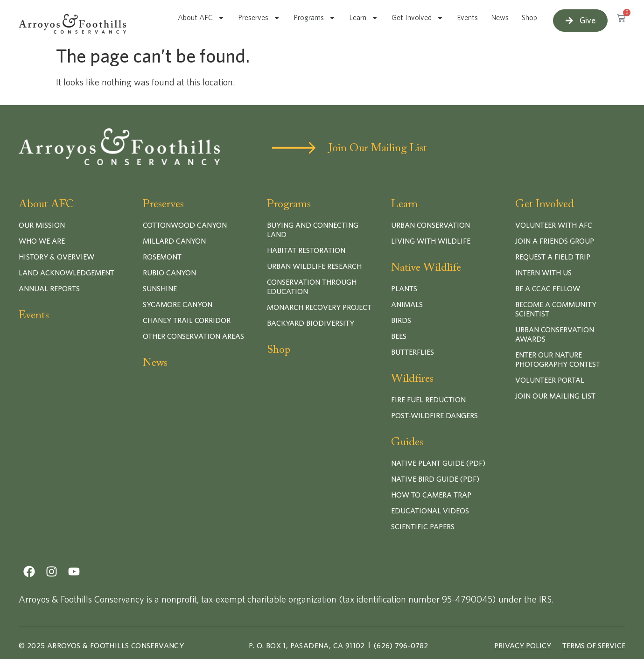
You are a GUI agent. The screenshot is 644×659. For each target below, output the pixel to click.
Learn (364, 18)
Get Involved (418, 18)
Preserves (259, 18)
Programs (315, 18)
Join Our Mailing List (378, 148)
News (500, 18)
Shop (529, 18)
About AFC (201, 18)
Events (467, 18)
